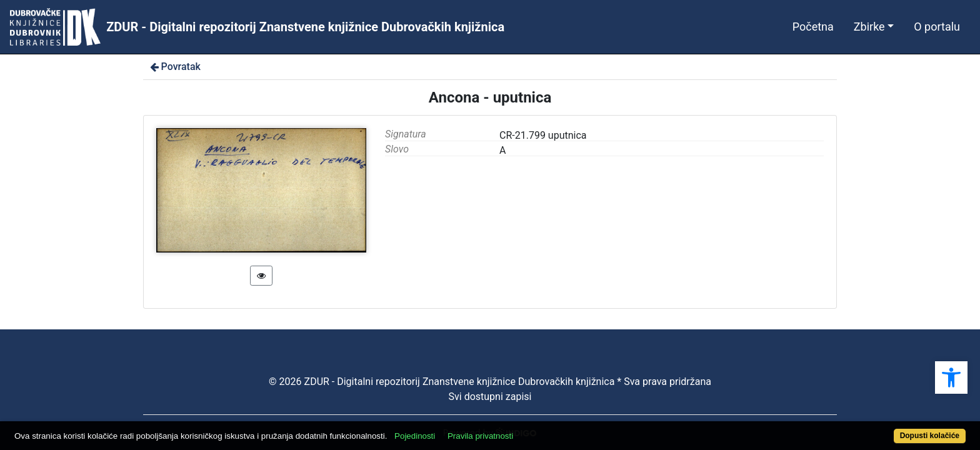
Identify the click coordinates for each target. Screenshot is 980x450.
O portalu (937, 27)
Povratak (174, 67)
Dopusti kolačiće (877, 429)
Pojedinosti (463, 429)
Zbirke (869, 27)
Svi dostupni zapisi (490, 397)
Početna (813, 27)
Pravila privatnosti (529, 429)
